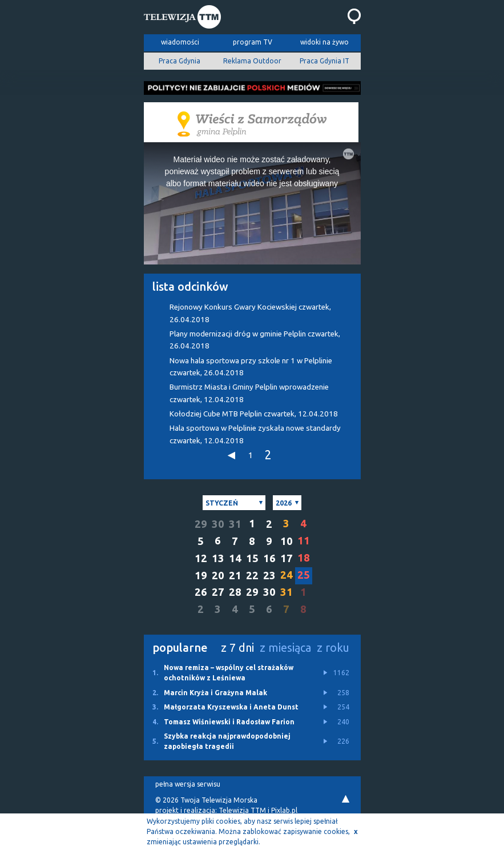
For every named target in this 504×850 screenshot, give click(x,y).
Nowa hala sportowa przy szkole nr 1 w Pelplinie (251, 367)
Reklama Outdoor (252, 61)
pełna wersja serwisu (188, 784)
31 (235, 524)
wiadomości (180, 42)
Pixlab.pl (284, 810)
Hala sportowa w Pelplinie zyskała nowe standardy (255, 434)
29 (201, 524)
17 (287, 558)
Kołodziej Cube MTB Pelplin (254, 414)
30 (218, 524)
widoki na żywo (324, 42)
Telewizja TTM (242, 810)
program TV (253, 42)
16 (269, 558)
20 (218, 576)
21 (235, 576)
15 (252, 558)
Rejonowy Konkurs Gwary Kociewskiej (250, 313)
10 (287, 541)
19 (201, 576)
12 (201, 558)
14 (235, 558)
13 (218, 558)
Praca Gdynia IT (324, 61)
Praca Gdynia (180, 61)
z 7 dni (237, 647)
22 (252, 576)
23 (269, 576)
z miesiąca (285, 647)
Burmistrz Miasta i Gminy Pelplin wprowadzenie (249, 393)
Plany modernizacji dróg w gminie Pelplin (255, 340)
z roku (333, 647)
